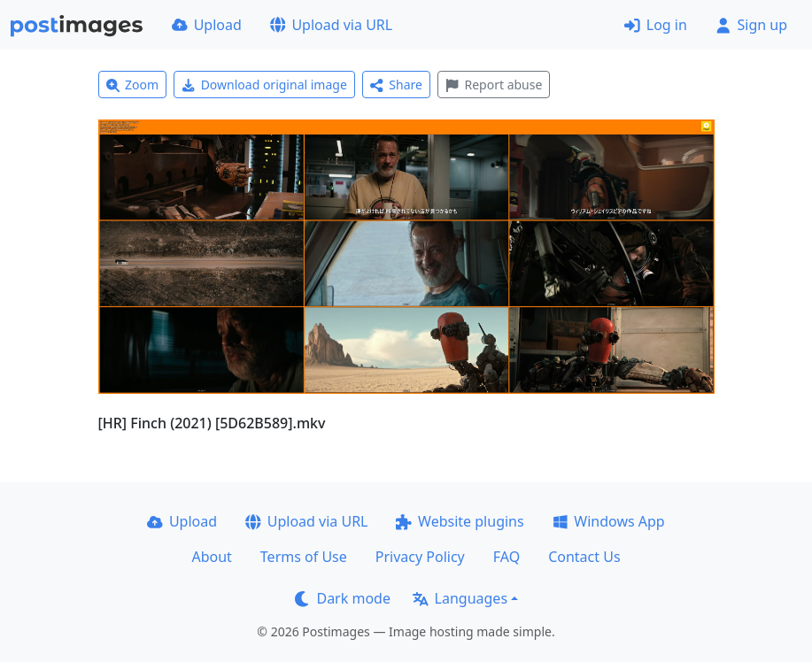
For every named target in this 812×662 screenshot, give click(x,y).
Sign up (751, 25)
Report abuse (494, 85)
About (211, 557)
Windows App (609, 521)
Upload (207, 25)
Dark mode (343, 598)
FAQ (507, 557)
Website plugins (460, 521)
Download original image (264, 85)
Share (396, 85)
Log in (656, 25)
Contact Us (584, 557)
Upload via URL (331, 25)
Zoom (133, 85)
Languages (460, 598)
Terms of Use (304, 557)
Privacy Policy (420, 557)
